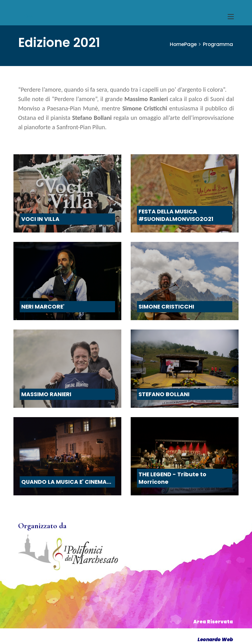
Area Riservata (213, 622)
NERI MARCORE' (43, 307)
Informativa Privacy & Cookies (192, 630)
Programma (218, 44)
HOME (28, 16)
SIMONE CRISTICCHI (166, 307)
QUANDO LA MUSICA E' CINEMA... (66, 482)
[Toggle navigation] (231, 17)
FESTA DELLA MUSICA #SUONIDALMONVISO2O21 (176, 215)
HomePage (182, 44)
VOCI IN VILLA (40, 219)
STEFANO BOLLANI (164, 394)
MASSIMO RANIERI (46, 394)
